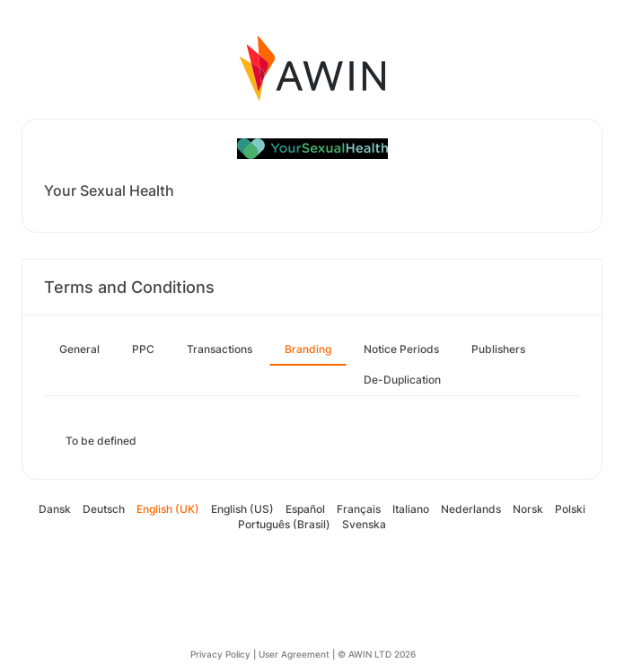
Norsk (528, 509)
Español (305, 509)
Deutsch (104, 509)
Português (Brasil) (284, 524)
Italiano (411, 509)
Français (359, 509)
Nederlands (471, 509)
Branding (308, 349)
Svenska (364, 524)
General (79, 349)
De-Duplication (402, 380)
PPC (143, 349)
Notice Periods (401, 349)
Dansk (55, 509)
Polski (570, 509)
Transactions (220, 349)
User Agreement (294, 654)
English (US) (242, 509)
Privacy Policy (220, 654)
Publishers (498, 349)
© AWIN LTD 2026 (377, 654)
